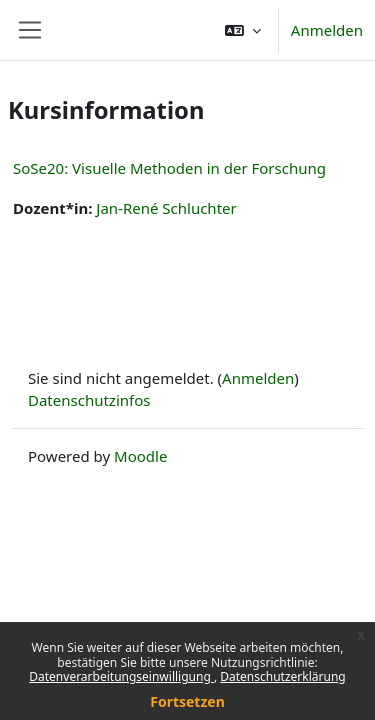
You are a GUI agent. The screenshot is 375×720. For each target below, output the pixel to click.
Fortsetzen (187, 701)
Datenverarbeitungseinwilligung (121, 676)
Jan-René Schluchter (166, 208)
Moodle (140, 456)
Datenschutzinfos (89, 400)
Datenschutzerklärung (282, 676)
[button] (243, 30)
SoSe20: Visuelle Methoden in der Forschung (169, 168)
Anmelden (327, 30)
